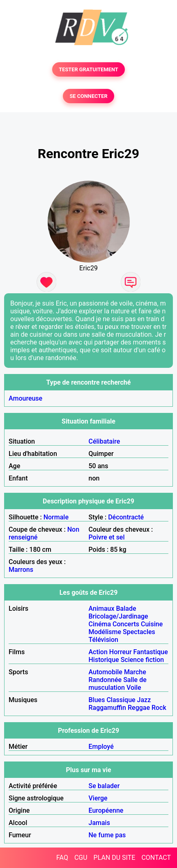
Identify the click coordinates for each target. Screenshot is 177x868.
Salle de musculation (118, 684)
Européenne (106, 810)
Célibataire (105, 441)
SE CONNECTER (88, 96)
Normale (56, 517)
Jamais (99, 823)
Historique (104, 660)
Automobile (106, 672)
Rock (159, 708)
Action (98, 652)
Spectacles (139, 632)
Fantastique (151, 652)
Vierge (98, 798)
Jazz (144, 700)
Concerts (126, 624)
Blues (97, 700)
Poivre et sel (107, 537)
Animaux (102, 609)
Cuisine (152, 624)
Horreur (121, 652)
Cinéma (100, 624)
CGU (81, 858)
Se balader (104, 786)
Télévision (103, 640)
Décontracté (126, 517)
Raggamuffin (108, 708)
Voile (134, 688)
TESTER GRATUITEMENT (88, 69)
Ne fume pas (107, 835)
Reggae (139, 708)
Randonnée (105, 680)
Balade (126, 609)
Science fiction (143, 660)
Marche (135, 672)
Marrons (21, 570)
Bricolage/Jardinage (118, 616)
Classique (121, 700)
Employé (101, 747)
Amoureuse (25, 398)
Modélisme (105, 632)
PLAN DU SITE (115, 858)
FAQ (62, 858)
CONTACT (156, 858)
